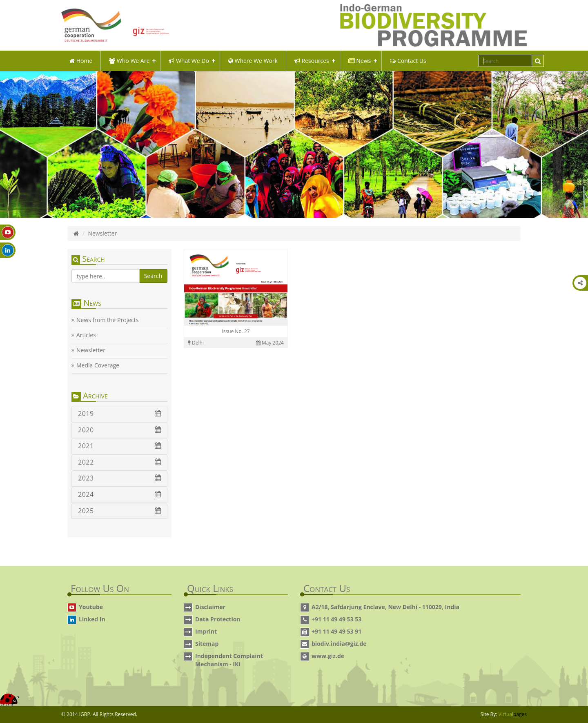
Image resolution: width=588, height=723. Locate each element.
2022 (119, 462)
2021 (119, 446)
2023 (119, 478)
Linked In (92, 619)
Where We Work (253, 61)
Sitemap (207, 644)
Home (81, 61)
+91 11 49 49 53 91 (336, 631)
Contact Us (408, 61)
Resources (312, 61)
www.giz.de (328, 656)
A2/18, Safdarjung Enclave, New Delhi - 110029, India (385, 607)
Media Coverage (98, 365)
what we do (189, 61)
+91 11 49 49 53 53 (336, 619)
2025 (119, 511)
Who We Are (129, 61)
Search (153, 276)
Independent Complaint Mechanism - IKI (229, 660)
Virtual (513, 714)
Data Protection (218, 619)
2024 (119, 494)
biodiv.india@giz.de (339, 644)
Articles (86, 335)
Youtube (91, 607)
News (360, 61)
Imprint (206, 631)
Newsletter (91, 350)
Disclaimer (210, 607)
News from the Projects (107, 320)
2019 (119, 414)
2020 (119, 430)
